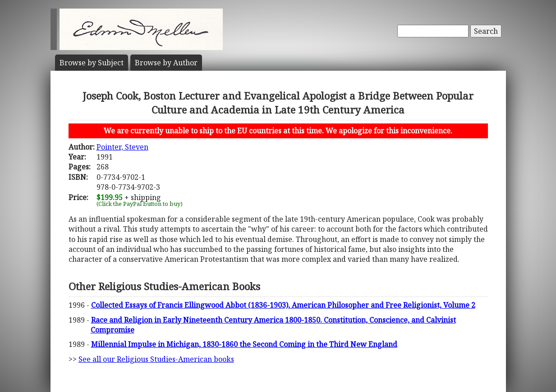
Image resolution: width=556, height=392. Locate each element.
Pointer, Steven (122, 147)
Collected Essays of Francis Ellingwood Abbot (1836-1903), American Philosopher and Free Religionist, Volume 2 (283, 305)
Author (166, 63)
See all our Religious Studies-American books (156, 359)
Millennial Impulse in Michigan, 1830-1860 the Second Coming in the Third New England (244, 344)
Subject (92, 63)
